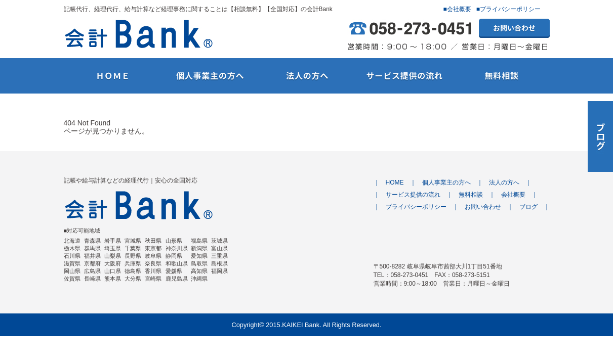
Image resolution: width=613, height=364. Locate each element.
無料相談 (471, 195)
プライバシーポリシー (416, 207)
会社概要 (513, 195)
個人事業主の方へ (446, 183)
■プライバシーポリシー (508, 9)
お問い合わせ (483, 207)
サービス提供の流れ (413, 195)
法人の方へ (504, 183)
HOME (395, 183)
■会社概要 (457, 9)
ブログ (528, 207)
